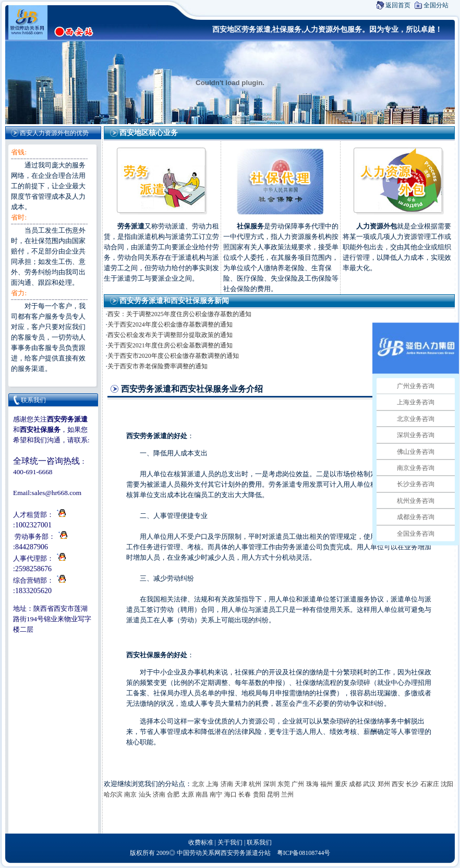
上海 (212, 784)
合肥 (173, 794)
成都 (355, 784)
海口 (231, 794)
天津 (241, 784)
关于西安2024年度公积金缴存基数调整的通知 (170, 324)
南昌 (202, 794)
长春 (245, 794)
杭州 (255, 784)
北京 (198, 784)
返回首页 (398, 5)
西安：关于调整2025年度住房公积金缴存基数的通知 (179, 314)
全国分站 (436, 5)
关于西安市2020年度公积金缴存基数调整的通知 (173, 356)
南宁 (216, 794)
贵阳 (259, 794)
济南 (227, 784)
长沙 (412, 784)
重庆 (341, 784)
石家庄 (430, 784)
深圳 (270, 784)
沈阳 (447, 784)
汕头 (145, 794)
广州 (298, 784)
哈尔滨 (113, 794)
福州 (326, 784)
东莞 (284, 784)
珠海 (312, 784)
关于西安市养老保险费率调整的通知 (158, 366)
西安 (398, 784)
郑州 (384, 784)
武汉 (369, 784)
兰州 (287, 794)
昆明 (273, 794)
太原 (188, 794)
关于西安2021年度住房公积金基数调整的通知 (170, 345)
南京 (130, 794)
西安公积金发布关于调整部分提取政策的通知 (170, 335)
